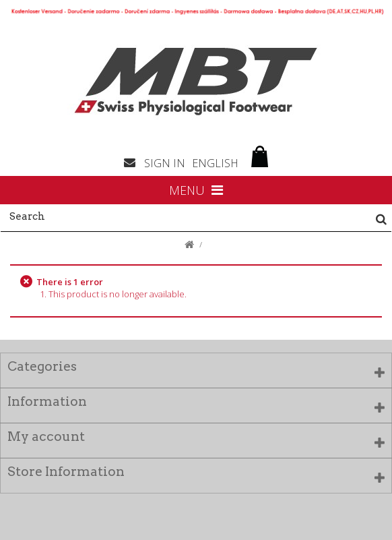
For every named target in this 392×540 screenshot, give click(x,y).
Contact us (134, 162)
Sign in (165, 163)
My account (46, 437)
